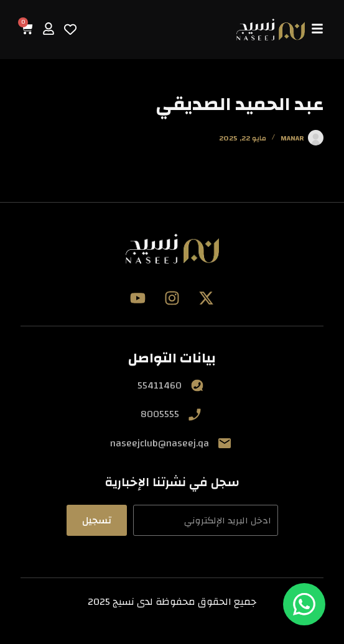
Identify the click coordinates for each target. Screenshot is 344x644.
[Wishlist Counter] (70, 29)
